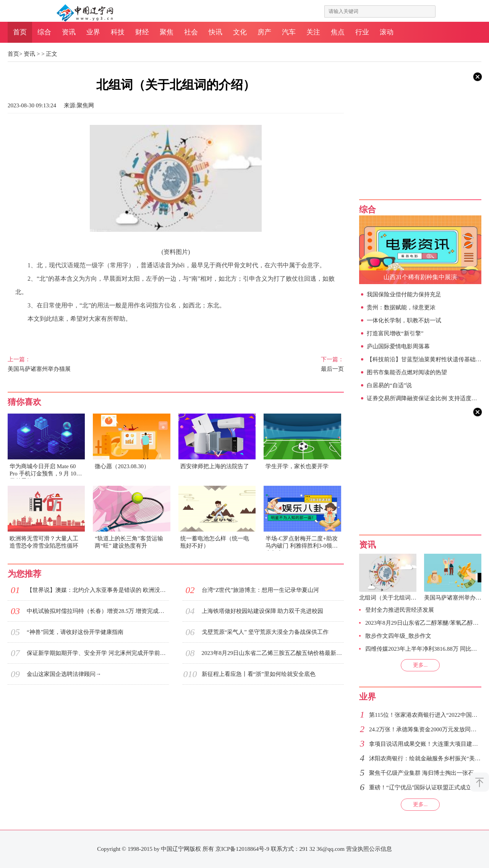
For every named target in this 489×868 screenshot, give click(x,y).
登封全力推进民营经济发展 (400, 610)
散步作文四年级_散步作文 (398, 636)
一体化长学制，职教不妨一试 (404, 320)
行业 (362, 32)
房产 (264, 32)
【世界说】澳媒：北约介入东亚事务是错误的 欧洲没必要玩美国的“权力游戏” (98, 590)
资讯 (69, 32)
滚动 (387, 32)
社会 (191, 32)
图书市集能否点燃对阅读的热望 (407, 372)
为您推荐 (24, 574)
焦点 (338, 32)
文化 (240, 32)
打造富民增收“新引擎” (395, 333)
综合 (44, 32)
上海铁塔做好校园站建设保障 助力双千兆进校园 (263, 611)
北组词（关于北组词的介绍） (396, 598)
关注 (313, 32)
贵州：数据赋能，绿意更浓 (401, 307)
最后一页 (268, 364)
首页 (20, 32)
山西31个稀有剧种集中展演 (420, 277)
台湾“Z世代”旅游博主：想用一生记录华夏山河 (260, 590)
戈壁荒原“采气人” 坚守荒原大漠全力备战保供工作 (265, 632)
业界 (93, 32)
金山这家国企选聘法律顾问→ (64, 674)
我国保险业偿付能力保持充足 (404, 294)
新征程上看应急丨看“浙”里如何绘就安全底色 (259, 674)
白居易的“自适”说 (389, 385)
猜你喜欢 (24, 402)
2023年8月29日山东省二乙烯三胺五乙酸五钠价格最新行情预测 (273, 653)
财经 (142, 32)
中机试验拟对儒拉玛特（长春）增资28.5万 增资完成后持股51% (98, 611)
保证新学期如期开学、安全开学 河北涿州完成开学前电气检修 (98, 653)
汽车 (289, 32)
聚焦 (167, 32)
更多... (420, 665)
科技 (118, 32)
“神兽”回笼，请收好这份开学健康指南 (75, 632)
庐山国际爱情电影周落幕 (398, 346)
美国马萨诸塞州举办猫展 (83, 364)
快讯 (215, 32)
